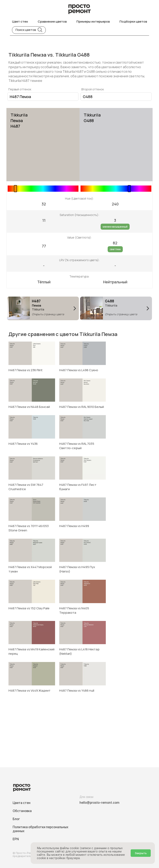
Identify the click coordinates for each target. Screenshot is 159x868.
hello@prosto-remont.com (99, 803)
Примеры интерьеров (93, 21)
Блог (16, 819)
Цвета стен (22, 803)
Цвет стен (20, 21)
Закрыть (141, 853)
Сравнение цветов (52, 21)
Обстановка (22, 811)
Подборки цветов (133, 21)
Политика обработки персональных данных (40, 829)
